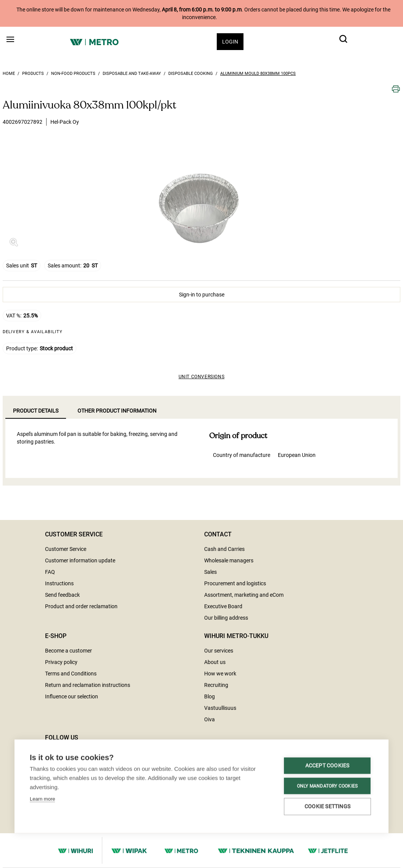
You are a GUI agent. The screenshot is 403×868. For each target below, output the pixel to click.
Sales (210, 572)
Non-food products (73, 74)
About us (215, 662)
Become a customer (69, 651)
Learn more (42, 744)
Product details (36, 411)
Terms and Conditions (71, 674)
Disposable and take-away (132, 74)
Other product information (117, 411)
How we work (220, 674)
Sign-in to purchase (202, 295)
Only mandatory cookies (73, 782)
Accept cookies (73, 761)
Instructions (59, 583)
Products (33, 74)
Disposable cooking (191, 74)
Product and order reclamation (81, 606)
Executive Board (223, 606)
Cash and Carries (224, 549)
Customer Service (66, 549)
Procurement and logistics (235, 583)
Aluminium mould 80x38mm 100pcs (258, 74)
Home (9, 74)
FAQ (50, 572)
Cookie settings (73, 802)
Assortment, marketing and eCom (244, 595)
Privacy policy (61, 662)
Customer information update (80, 560)
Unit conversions (202, 377)
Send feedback (62, 595)
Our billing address (226, 618)
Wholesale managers (229, 560)
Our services (219, 651)
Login (230, 42)
